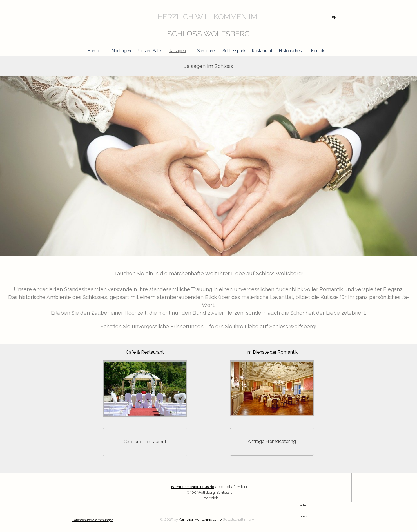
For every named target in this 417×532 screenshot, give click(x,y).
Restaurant (262, 51)
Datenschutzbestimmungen (93, 520)
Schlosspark (234, 51)
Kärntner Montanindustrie (201, 519)
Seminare (206, 51)
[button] (145, 360)
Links (303, 516)
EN (334, 17)
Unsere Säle (150, 51)
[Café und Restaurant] (145, 442)
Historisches (290, 51)
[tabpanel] (202, 17)
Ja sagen (178, 51)
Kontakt (318, 51)
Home (93, 51)
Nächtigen (121, 51)
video (303, 505)
